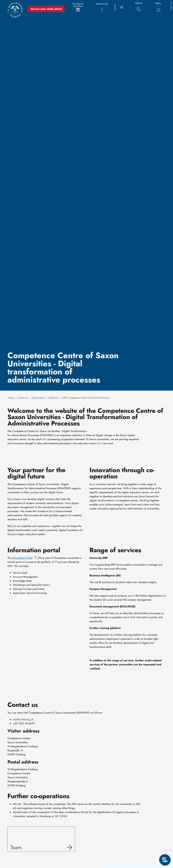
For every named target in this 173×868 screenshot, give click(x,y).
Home (11, 398)
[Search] (139, 8)
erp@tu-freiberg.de (23, 719)
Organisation (38, 398)
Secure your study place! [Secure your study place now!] (46, 9)
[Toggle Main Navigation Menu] (158, 10)
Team (16, 847)
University (23, 398)
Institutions (54, 398)
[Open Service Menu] (165, 860)
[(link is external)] (24, 558)
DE (122, 8)
